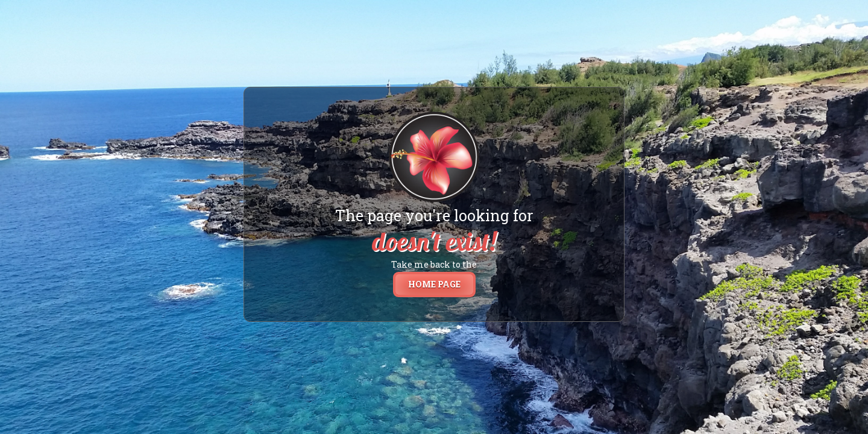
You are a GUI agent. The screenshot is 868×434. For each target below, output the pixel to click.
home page (434, 284)
